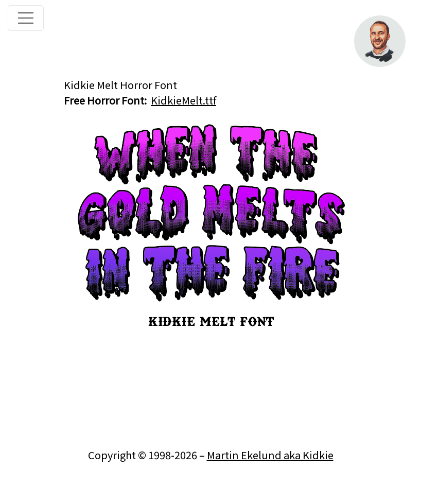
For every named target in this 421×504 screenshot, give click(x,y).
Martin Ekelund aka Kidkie (270, 455)
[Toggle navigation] (26, 18)
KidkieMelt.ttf (183, 100)
